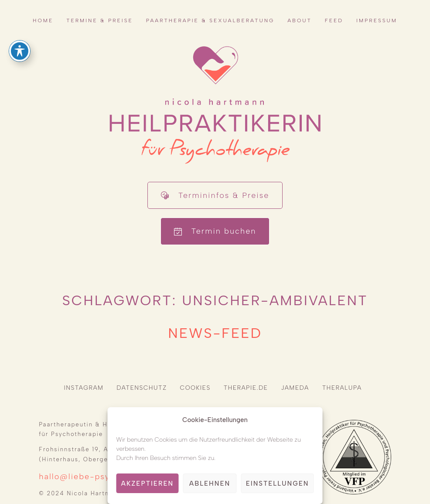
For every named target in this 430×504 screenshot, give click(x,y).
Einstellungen (278, 484)
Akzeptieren (148, 484)
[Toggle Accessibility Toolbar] (20, 20)
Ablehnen (210, 484)
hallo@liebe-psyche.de (89, 477)
